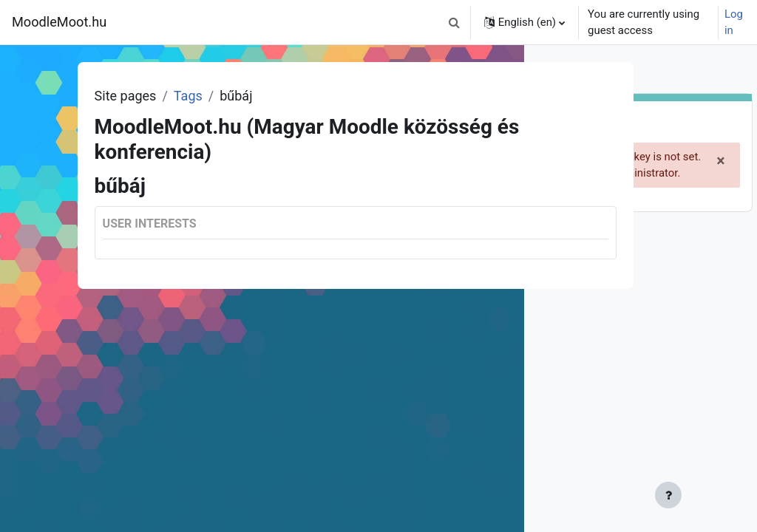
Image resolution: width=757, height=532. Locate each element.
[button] (455, 22)
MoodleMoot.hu (59, 22)
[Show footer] (487, 495)
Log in (734, 22)
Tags (194, 96)
